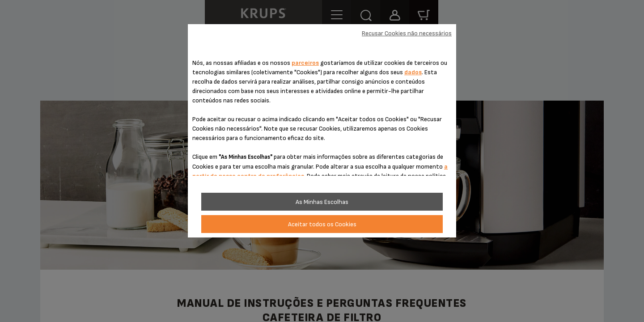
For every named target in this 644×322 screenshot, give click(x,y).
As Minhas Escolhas (322, 202)
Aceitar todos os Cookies (322, 224)
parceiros (305, 63)
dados (413, 72)
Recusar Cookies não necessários (407, 33)
